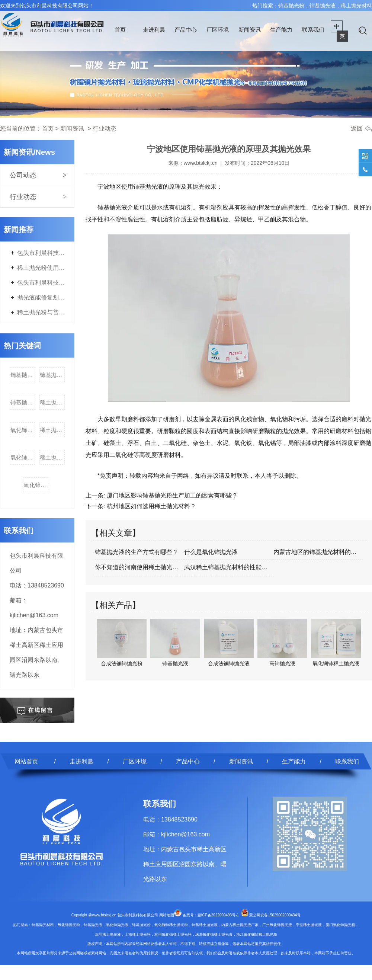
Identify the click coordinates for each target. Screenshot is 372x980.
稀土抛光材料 (52, 402)
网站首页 (26, 761)
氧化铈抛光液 (23, 430)
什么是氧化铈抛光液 (211, 552)
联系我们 (313, 30)
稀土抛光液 (52, 430)
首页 (120, 30)
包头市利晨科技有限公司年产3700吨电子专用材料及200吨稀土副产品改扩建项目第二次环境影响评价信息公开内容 (41, 253)
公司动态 (23, 175)
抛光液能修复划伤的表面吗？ (41, 297)
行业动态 (23, 197)
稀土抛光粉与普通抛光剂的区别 (41, 312)
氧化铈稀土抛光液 (36, 485)
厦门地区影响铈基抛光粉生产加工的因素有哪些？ (171, 495)
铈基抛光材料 (23, 402)
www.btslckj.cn (201, 163)
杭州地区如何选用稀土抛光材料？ (150, 506)
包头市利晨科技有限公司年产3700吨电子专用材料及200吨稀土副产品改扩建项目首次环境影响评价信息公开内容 (41, 283)
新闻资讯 (250, 30)
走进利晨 (154, 30)
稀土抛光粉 (52, 457)
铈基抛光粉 (23, 375)
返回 (357, 129)
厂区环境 (218, 30)
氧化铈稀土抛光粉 (23, 457)
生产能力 (281, 30)
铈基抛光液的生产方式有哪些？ (137, 552)
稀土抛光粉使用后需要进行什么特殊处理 (41, 268)
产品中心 (186, 30)
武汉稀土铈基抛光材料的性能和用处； (229, 567)
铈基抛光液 (52, 375)
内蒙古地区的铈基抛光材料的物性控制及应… (318, 552)
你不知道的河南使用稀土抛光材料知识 (139, 567)
